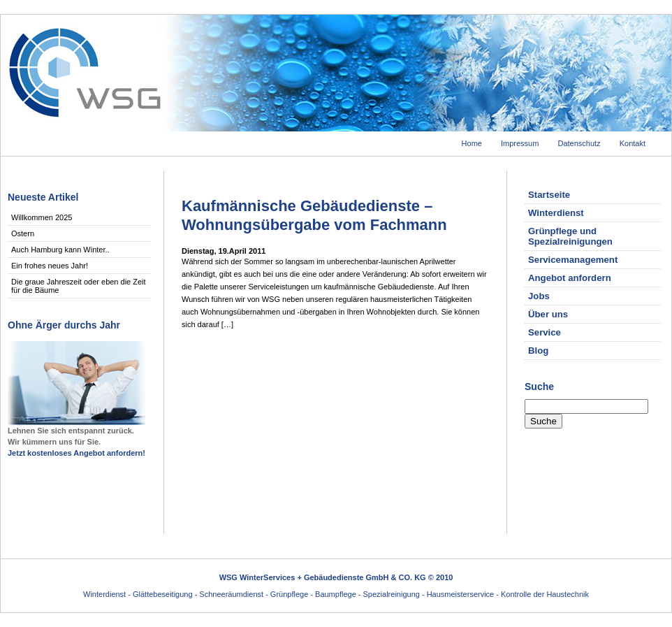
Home (472, 143)
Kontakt (633, 143)
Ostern (23, 233)
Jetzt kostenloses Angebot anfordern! (76, 453)
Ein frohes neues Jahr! (50, 266)
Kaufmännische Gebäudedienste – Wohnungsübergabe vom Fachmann (314, 215)
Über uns (548, 314)
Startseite (549, 195)
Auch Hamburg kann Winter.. (60, 250)
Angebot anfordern (570, 278)
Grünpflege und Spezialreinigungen (570, 236)
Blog (538, 351)
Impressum (520, 143)
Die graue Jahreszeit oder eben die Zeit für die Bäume (79, 286)
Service (545, 332)
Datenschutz (579, 143)
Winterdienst (556, 213)
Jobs (539, 296)
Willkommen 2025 (42, 217)
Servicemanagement (573, 260)
